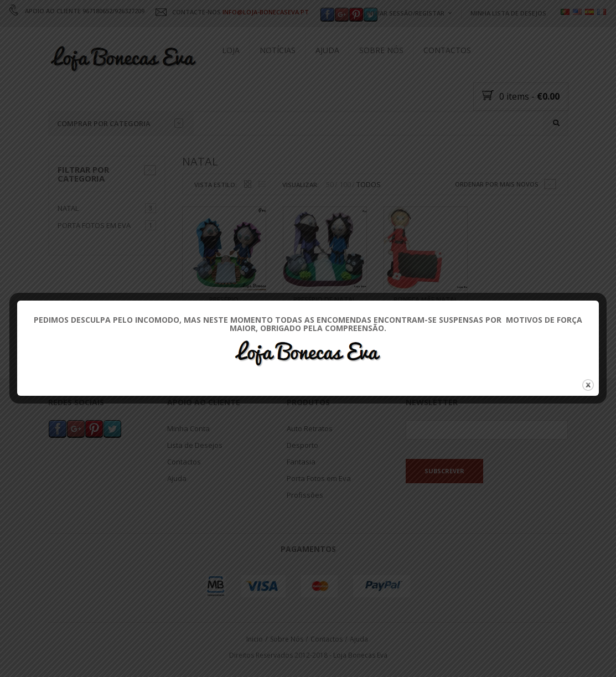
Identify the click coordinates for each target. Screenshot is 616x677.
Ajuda (327, 50)
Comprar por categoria (120, 123)
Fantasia (301, 462)
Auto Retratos (310, 429)
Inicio (255, 639)
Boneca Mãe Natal (426, 300)
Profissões (305, 495)
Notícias (278, 50)
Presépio (224, 300)
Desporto (302, 446)
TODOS (369, 185)
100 (345, 185)
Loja (231, 50)
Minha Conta (188, 429)
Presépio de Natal (325, 300)
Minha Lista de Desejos (508, 13)
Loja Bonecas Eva (360, 655)
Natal (68, 208)
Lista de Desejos (195, 446)
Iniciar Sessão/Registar (405, 13)
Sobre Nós (381, 50)
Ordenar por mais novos (497, 184)
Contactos (447, 50)
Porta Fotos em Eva (94, 226)
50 (330, 185)
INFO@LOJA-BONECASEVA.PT (266, 12)
